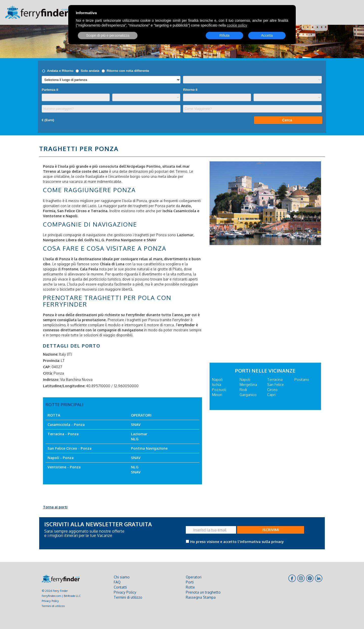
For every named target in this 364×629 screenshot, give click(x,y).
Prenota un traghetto (203, 592)
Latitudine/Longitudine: (64, 386)
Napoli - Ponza (61, 458)
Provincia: (51, 361)
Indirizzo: (51, 379)
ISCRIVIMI (271, 530)
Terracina (275, 379)
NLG (135, 439)
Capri (271, 395)
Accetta (267, 35)
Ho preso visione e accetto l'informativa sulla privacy (237, 542)
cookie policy (237, 25)
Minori (217, 395)
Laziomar (139, 434)
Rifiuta (224, 35)
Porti (190, 582)
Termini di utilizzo (53, 606)
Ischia (217, 385)
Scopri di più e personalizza (108, 35)
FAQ (117, 582)
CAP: (47, 367)
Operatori (194, 577)
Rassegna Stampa (201, 597)
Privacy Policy (50, 601)
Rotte (190, 587)
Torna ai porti (55, 507)
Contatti (120, 587)
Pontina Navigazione (149, 448)
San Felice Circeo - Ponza (70, 448)
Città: (48, 373)
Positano (302, 379)
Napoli (217, 379)
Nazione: (51, 354)
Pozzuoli (219, 390)
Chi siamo (122, 577)
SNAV (151, 240)
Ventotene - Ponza (64, 467)
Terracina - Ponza (63, 434)
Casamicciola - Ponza (66, 425)
